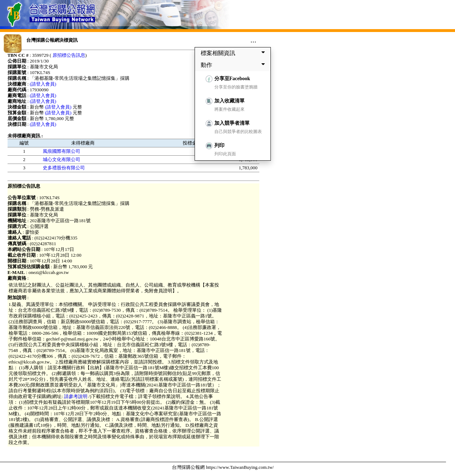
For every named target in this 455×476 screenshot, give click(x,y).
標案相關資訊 (234, 53)
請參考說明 (76, 396)
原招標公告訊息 (69, 55)
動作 (234, 65)
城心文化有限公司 (62, 159)
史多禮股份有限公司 (64, 168)
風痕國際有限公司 (62, 151)
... (253, 40)
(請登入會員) (43, 84)
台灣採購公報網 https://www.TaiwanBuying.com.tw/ (223, 467)
